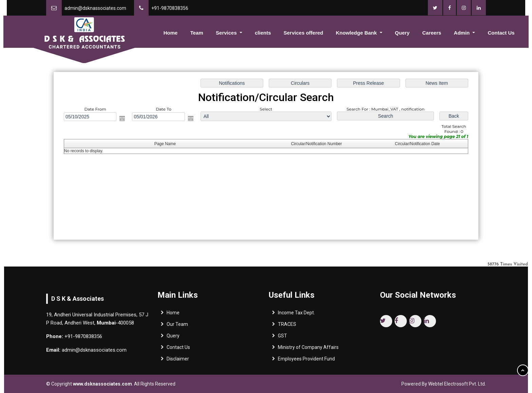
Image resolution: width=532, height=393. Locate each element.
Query (402, 33)
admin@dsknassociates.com (95, 8)
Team (197, 33)
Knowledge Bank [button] (357, 33)
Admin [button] (463, 33)
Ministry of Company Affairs (308, 350)
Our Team (177, 327)
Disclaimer (178, 361)
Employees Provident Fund (306, 361)
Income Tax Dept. (296, 315)
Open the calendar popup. (123, 119)
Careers (432, 33)
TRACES (287, 327)
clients (263, 33)
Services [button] (227, 33)
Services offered (303, 33)
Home (171, 33)
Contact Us (501, 33)
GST (282, 338)
